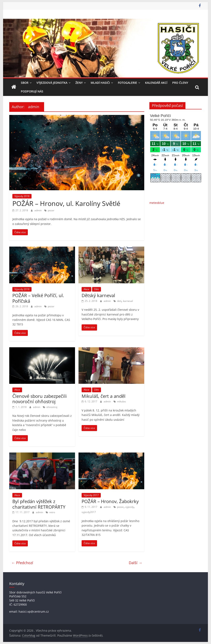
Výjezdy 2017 (91, 495)
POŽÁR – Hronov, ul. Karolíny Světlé (66, 203)
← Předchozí (22, 563)
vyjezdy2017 (89, 512)
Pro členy (180, 83)
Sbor (25, 83)
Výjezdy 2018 (22, 196)
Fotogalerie (127, 83)
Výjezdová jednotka (52, 83)
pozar (51, 210)
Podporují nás (32, 91)
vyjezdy (130, 507)
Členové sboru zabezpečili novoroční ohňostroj (40, 399)
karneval (128, 301)
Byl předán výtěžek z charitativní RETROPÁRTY (39, 504)
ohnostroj (52, 407)
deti (119, 301)
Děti (97, 289)
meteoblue (157, 203)
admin (38, 210)
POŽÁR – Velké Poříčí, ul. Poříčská (38, 298)
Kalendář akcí (156, 83)
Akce (86, 289)
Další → (135, 563)
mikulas (121, 401)
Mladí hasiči (100, 83)
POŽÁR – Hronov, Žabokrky (110, 501)
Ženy (79, 83)
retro (52, 512)
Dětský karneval (98, 295)
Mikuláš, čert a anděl (104, 396)
